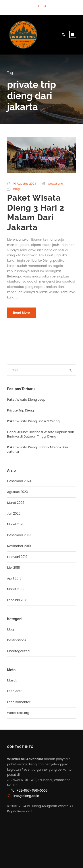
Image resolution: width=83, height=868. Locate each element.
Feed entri (15, 691)
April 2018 (14, 578)
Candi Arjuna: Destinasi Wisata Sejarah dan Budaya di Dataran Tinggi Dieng (41, 434)
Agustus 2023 (17, 492)
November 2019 (19, 546)
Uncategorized (18, 651)
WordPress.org (18, 713)
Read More (21, 313)
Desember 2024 (19, 481)
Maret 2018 (15, 589)
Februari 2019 (17, 557)
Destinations (17, 640)
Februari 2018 (17, 600)
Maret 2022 (16, 503)
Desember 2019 (19, 535)
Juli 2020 (14, 513)
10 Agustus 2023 (25, 184)
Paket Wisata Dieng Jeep (26, 400)
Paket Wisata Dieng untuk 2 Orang (33, 421)
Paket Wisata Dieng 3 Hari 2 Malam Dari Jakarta (36, 212)
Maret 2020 (16, 524)
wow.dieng (56, 184)
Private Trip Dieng (21, 410)
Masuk (12, 680)
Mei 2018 (14, 568)
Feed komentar (19, 702)
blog (16, 189)
